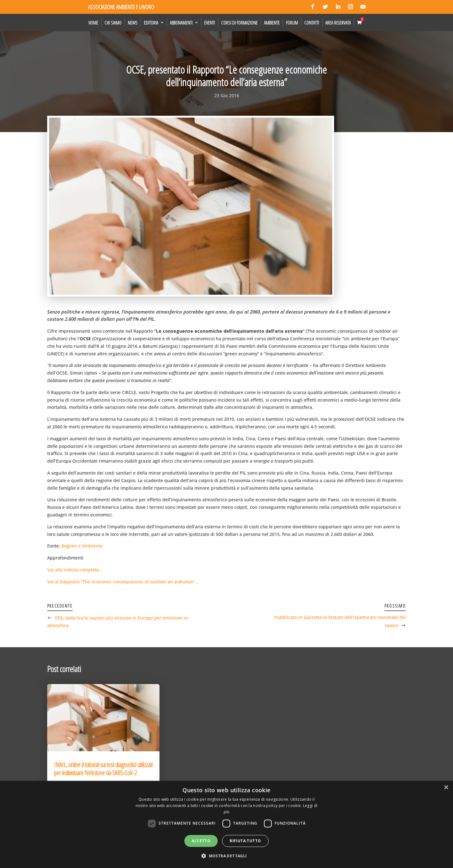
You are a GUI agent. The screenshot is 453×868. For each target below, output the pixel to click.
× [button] (446, 788)
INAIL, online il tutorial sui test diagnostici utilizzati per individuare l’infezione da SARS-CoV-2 (103, 769)
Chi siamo (113, 23)
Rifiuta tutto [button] (245, 841)
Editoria (151, 23)
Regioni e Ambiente (82, 546)
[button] (226, 856)
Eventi (210, 23)
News (133, 23)
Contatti (312, 23)
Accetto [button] (201, 841)
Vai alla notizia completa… (75, 570)
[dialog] (226, 824)
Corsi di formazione (239, 23)
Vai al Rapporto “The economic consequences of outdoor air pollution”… (123, 582)
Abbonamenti (181, 23)
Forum (292, 23)
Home (93, 23)
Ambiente (272, 23)
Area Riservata (338, 23)
